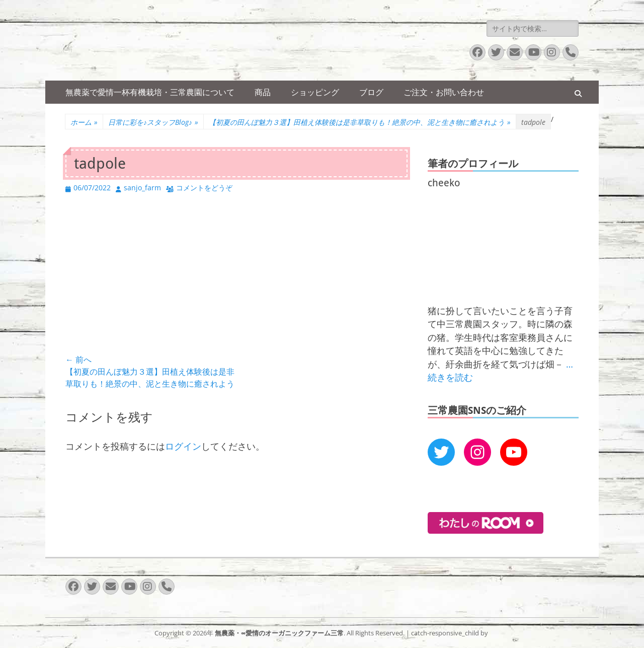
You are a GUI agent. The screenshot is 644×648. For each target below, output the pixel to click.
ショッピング (315, 92)
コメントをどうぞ (204, 188)
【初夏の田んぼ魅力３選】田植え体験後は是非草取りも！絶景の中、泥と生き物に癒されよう (360, 122)
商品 (263, 92)
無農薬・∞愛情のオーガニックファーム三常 (279, 633)
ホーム (84, 122)
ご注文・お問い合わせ (444, 92)
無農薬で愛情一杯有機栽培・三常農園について (150, 92)
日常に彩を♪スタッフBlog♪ (153, 122)
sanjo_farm (142, 188)
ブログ (371, 92)
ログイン (183, 446)
